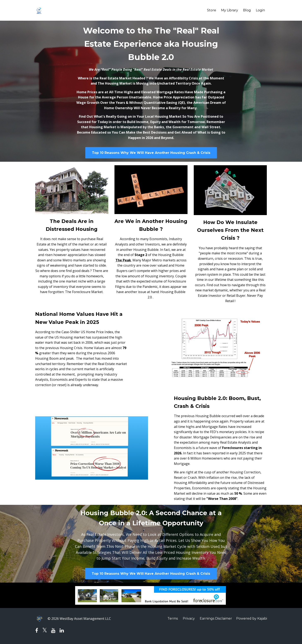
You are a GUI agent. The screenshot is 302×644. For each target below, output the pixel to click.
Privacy (189, 618)
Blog (247, 10)
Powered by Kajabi (252, 618)
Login (260, 10)
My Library (230, 10)
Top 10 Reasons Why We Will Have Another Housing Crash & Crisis (151, 153)
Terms (173, 618)
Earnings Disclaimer (216, 618)
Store (212, 10)
